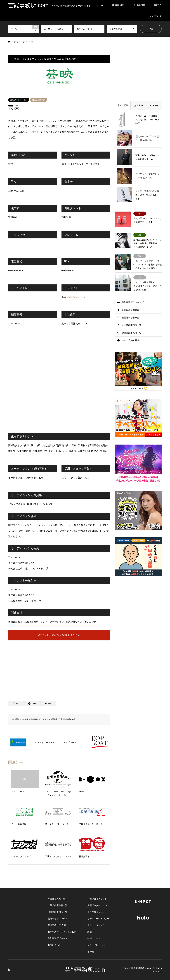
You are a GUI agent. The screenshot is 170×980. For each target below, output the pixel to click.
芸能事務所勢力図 (130, 310)
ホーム (99, 5)
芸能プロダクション (19, 100)
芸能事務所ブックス (58, 938)
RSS (9, 970)
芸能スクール (94, 938)
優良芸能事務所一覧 (132, 333)
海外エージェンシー (97, 925)
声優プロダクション (97, 905)
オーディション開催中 (48, 719)
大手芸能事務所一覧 (132, 325)
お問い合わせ (54, 945)
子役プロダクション (97, 912)
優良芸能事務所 (39, 100)
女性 (22, 719)
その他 (91, 952)
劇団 (90, 932)
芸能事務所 (118, 5)
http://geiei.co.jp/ (77, 297)
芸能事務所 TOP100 (58, 919)
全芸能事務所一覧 (130, 318)
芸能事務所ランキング (133, 302)
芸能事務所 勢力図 (57, 925)
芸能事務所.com (85, 970)
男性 (17, 719)
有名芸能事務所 (31, 719)
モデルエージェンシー (98, 919)
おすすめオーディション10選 (62, 932)
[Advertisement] (59, 668)
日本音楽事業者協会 (67, 719)
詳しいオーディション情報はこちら (59, 635)
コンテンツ (156, 16)
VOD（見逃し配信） (132, 340)
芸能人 (158, 5)
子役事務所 (139, 5)
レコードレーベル (96, 945)
